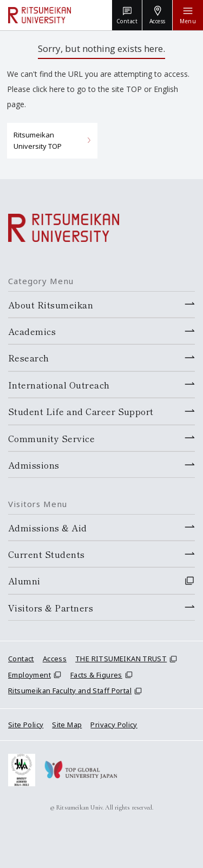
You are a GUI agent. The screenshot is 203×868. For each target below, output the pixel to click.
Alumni (24, 581)
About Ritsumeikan (51, 305)
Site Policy (26, 725)
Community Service (51, 438)
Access (55, 659)
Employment (30, 675)
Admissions (34, 465)
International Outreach (59, 385)
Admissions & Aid (48, 528)
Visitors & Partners (51, 608)
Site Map (67, 725)
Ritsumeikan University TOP (38, 140)
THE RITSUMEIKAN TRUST (121, 659)
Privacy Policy (114, 725)
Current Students (47, 554)
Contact (21, 659)
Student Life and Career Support (81, 411)
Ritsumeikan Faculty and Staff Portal (70, 691)
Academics (32, 331)
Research (29, 358)
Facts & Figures (96, 675)
